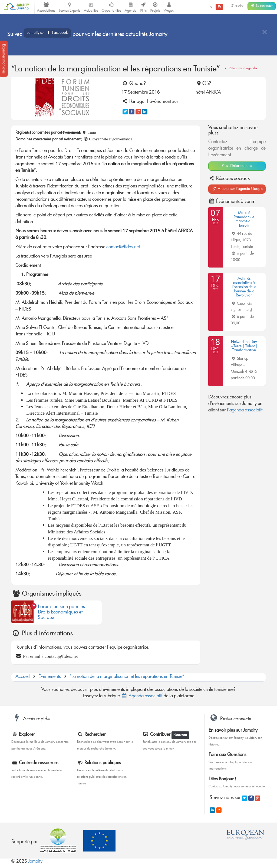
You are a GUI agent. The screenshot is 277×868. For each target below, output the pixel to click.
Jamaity (35, 862)
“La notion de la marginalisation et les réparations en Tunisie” (127, 677)
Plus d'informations (237, 166)
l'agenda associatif (245, 410)
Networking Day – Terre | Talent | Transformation (244, 346)
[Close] (265, 33)
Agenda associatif (142, 696)
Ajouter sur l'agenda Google (238, 189)
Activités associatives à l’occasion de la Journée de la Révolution (244, 287)
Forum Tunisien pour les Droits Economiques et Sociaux (61, 613)
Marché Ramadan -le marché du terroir (244, 219)
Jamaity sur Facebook (47, 33)
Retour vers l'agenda (240, 69)
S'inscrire (237, 6)
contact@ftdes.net (123, 247)
